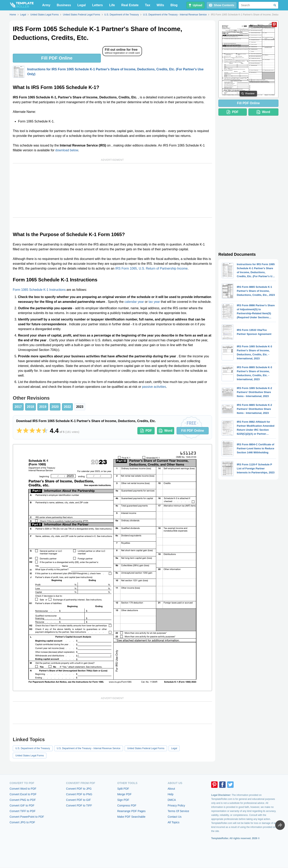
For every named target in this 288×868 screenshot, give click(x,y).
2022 (67, 407)
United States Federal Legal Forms (146, 748)
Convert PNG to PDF (23, 800)
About (171, 789)
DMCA (172, 800)
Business (64, 5)
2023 (80, 407)
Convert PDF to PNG (79, 794)
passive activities (154, 387)
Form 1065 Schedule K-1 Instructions (39, 290)
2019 (43, 407)
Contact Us (174, 817)
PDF (146, 431)
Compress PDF (127, 805)
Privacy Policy (176, 805)
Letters (97, 5)
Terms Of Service (178, 811)
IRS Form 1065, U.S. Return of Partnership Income (151, 268)
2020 (55, 407)
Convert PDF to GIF (78, 800)
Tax (148, 5)
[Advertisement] (112, 190)
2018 (31, 407)
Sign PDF (123, 800)
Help (170, 794)
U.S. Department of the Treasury (33, 748)
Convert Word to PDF (23, 789)
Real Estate (130, 5)
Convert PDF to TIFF (79, 805)
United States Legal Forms (30, 756)
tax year (154, 302)
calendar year (134, 302)
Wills (160, 5)
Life (112, 5)
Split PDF (123, 789)
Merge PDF (124, 794)
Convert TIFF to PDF (23, 811)
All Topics (173, 822)
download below (67, 150)
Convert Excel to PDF (23, 794)
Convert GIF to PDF (22, 805)
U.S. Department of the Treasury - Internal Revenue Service (89, 748)
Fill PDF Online (57, 58)
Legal (82, 5)
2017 (18, 407)
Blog (174, 5)
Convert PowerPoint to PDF (27, 817)
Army (46, 5)
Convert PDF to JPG (79, 789)
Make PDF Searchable (131, 817)
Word (166, 431)
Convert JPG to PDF (22, 822)
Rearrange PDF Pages (131, 811)
